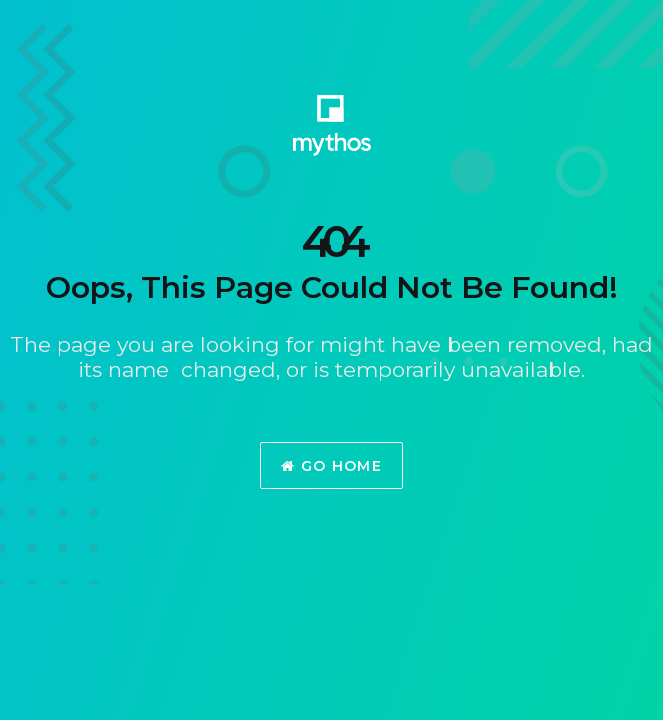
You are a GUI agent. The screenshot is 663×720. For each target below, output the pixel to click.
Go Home (331, 466)
